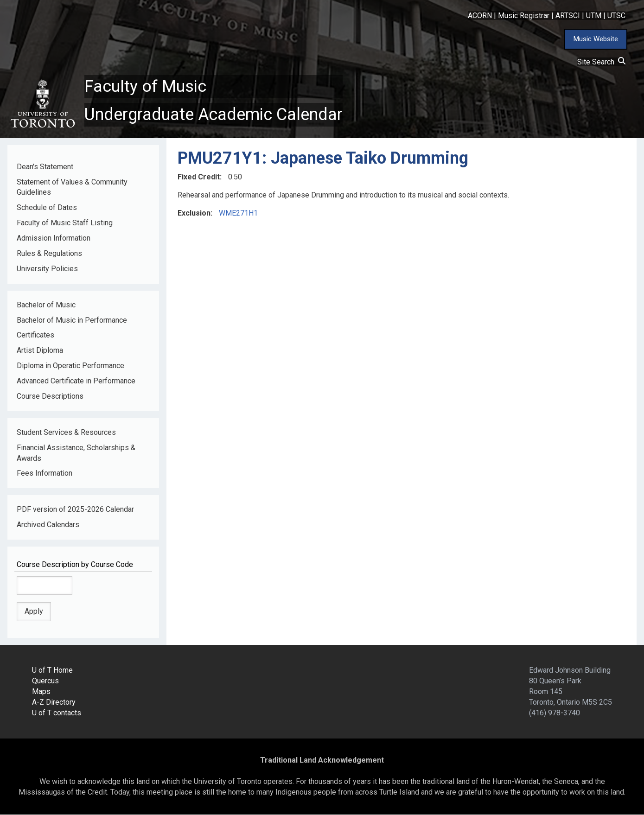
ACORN (480, 16)
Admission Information (54, 239)
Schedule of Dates (47, 208)
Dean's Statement (45, 167)
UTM (594, 16)
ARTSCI (568, 16)
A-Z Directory (54, 703)
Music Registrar (524, 16)
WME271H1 (238, 213)
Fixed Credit (199, 177)
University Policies (47, 269)
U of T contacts (57, 713)
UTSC (616, 16)
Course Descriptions (50, 397)
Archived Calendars (48, 525)
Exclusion (194, 213)
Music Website (596, 39)
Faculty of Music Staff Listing (65, 223)
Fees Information (45, 474)
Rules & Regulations (49, 254)
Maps (41, 692)
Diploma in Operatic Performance (70, 366)
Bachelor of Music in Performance (72, 320)
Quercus (45, 681)
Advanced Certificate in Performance (76, 381)
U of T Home (52, 671)
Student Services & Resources (66, 432)
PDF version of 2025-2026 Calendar (75, 510)
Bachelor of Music (46, 305)
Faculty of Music (145, 87)
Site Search (601, 62)
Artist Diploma (40, 351)
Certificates (35, 335)
